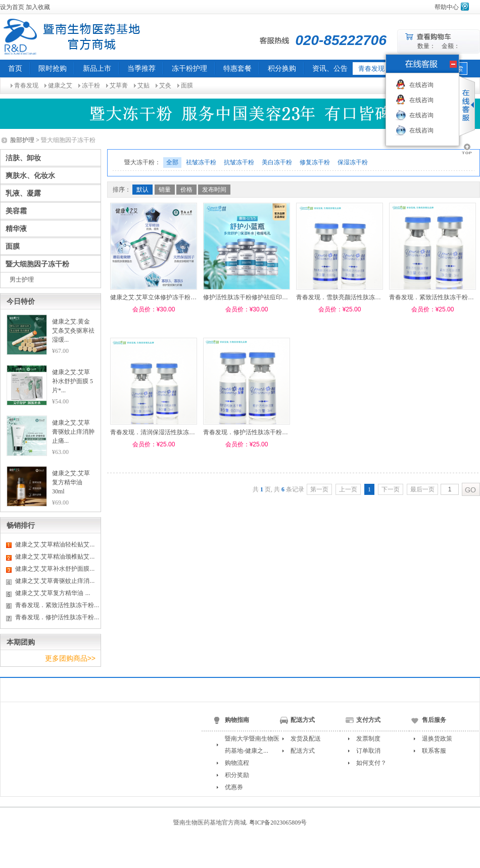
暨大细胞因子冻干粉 (37, 264)
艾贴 (143, 85)
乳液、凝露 (23, 193)
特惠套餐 (237, 68)
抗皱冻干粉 (239, 162)
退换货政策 (437, 739)
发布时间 (214, 190)
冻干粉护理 (189, 68)
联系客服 (434, 751)
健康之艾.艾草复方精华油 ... (53, 593)
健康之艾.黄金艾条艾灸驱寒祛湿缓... (73, 331)
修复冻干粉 (315, 162)
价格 (186, 190)
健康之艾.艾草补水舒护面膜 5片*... (73, 381)
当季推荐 (141, 68)
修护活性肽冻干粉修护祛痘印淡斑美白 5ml (260, 297)
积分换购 (282, 68)
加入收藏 (38, 7)
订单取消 (368, 751)
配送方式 (303, 751)
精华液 (16, 229)
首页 (15, 68)
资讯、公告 (330, 68)
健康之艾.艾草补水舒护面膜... (55, 569)
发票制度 (368, 739)
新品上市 (97, 68)
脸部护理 (22, 140)
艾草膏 (119, 85)
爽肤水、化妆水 (30, 175)
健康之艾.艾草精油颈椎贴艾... (55, 557)
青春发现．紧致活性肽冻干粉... (57, 605)
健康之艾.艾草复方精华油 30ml (71, 482)
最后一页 (422, 489)
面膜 (187, 85)
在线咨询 (421, 85)
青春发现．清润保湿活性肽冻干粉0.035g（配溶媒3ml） (185, 432)
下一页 (391, 489)
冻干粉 (91, 85)
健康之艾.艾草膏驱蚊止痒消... (55, 581)
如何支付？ (371, 763)
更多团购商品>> (70, 658)
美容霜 (16, 211)
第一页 (319, 489)
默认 (142, 190)
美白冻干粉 (277, 162)
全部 (172, 162)
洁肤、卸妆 (23, 158)
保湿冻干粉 (353, 162)
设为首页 (12, 7)
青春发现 (26, 85)
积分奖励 (237, 775)
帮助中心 (447, 7)
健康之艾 (60, 85)
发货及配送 (306, 739)
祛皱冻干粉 (201, 162)
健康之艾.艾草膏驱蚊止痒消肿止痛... (73, 432)
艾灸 (165, 85)
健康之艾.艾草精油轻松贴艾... (55, 544)
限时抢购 (53, 68)
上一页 (348, 489)
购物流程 (237, 763)
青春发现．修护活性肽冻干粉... (57, 617)
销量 (165, 190)
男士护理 (22, 280)
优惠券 (234, 787)
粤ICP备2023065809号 (278, 823)
